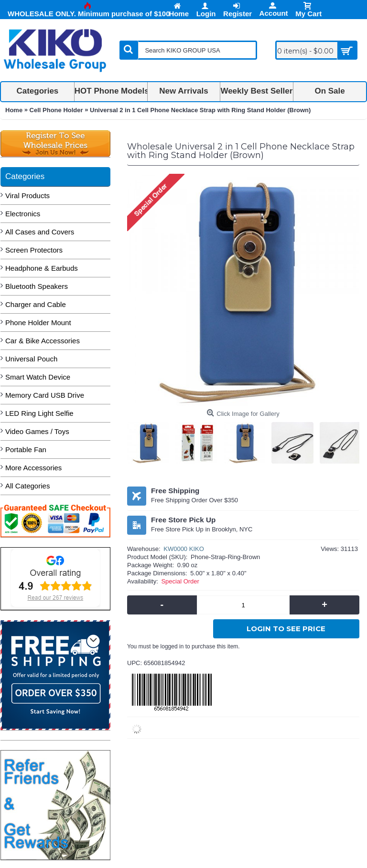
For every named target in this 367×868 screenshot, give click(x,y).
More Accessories (33, 468)
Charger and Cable (36, 304)
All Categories (27, 486)
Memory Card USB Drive (45, 395)
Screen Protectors (34, 250)
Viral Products (27, 196)
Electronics (23, 214)
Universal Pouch (31, 359)
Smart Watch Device (38, 377)
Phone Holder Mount (38, 323)
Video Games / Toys (37, 431)
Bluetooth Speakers (37, 286)
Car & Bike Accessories (43, 341)
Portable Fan (26, 450)
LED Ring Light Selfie (39, 413)
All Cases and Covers (40, 232)
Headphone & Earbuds (42, 268)
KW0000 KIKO (184, 549)
